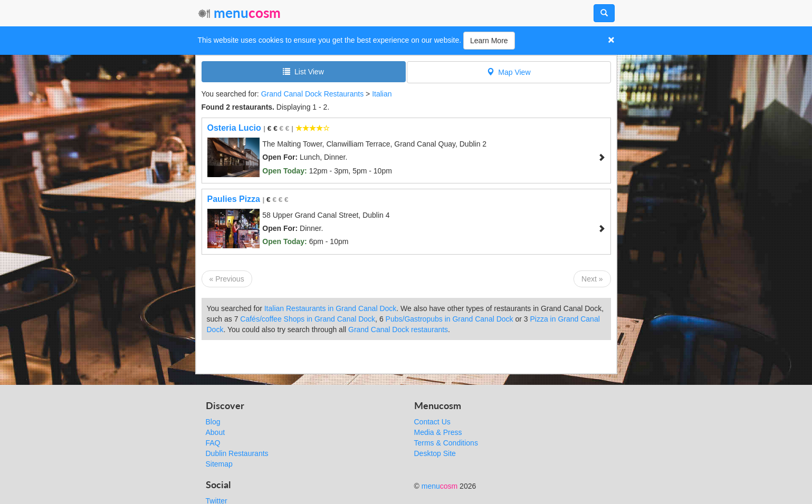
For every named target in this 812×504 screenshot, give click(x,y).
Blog (213, 422)
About (216, 432)
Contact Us (432, 422)
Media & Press (438, 432)
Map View (509, 72)
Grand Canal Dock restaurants (398, 329)
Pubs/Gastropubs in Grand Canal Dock (450, 319)
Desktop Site (435, 453)
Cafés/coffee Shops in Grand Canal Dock (308, 319)
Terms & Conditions (446, 443)
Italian (382, 94)
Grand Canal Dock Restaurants (313, 94)
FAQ (213, 443)
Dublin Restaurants (237, 453)
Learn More (489, 41)
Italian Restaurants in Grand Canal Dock (331, 308)
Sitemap (219, 464)
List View (303, 71)
